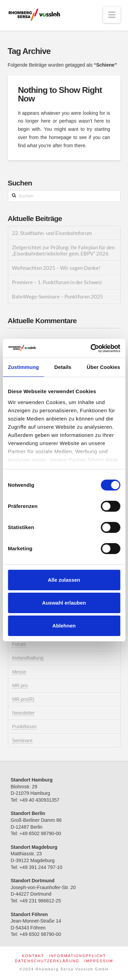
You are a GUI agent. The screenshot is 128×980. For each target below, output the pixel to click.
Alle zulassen (64, 580)
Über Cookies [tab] (103, 367)
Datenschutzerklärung (47, 961)
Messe (19, 672)
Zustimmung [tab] (23, 367)
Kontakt (33, 956)
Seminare (22, 741)
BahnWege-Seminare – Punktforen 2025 (58, 296)
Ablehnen (64, 626)
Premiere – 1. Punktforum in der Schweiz (57, 282)
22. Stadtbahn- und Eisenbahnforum (52, 233)
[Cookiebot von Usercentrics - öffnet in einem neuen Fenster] (91, 348)
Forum (19, 644)
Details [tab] (63, 367)
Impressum (99, 961)
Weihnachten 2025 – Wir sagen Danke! (56, 268)
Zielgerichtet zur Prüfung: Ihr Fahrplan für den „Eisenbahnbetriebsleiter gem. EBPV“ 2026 (63, 251)
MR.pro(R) (23, 699)
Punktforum (24, 727)
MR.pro (20, 686)
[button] (112, 15)
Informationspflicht (77, 956)
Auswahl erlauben (64, 603)
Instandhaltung (28, 658)
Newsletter (23, 713)
